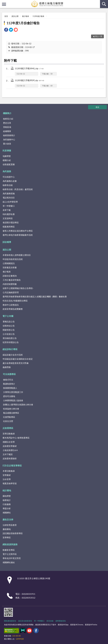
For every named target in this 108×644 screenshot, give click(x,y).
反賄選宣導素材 (10, 446)
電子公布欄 (8, 316)
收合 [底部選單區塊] (97, 107)
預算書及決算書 (10, 267)
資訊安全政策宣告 (25, 621)
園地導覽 (7, 496)
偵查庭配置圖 (9, 164)
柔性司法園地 (9, 396)
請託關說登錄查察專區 (13, 533)
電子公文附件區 (10, 554)
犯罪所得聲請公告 (11, 342)
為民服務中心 (9, 139)
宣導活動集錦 (9, 434)
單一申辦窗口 (9, 206)
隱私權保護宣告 (10, 621)
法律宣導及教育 (10, 525)
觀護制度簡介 (9, 384)
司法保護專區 (9, 374)
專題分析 (7, 508)
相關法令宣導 (9, 442)
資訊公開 (15, 16)
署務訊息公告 (9, 322)
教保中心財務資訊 (11, 305)
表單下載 (7, 210)
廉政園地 (7, 529)
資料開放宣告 (61, 621)
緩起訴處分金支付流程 (13, 355)
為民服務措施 (9, 193)
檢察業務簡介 (9, 135)
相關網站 (7, 513)
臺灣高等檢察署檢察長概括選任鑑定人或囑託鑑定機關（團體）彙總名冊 (35, 296)
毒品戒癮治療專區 (11, 413)
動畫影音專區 (9, 550)
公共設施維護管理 (11, 292)
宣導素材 (7, 475)
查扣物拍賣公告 (10, 338)
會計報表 (25, 16)
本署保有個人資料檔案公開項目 (17, 255)
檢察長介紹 (8, 119)
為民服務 (7, 171)
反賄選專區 (8, 428)
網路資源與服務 (10, 544)
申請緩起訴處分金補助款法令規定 (18, 359)
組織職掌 (7, 131)
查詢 (104, 4)
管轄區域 (7, 127)
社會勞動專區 (9, 417)
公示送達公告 (9, 334)
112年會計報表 (38, 16)
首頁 (6, 16)
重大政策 (7, 144)
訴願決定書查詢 (10, 276)
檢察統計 (7, 500)
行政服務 (7, 504)
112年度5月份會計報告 (23, 23)
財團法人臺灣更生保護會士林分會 (18, 405)
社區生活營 (8, 421)
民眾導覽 (7, 151)
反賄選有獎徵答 (10, 458)
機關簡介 (7, 113)
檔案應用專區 (9, 227)
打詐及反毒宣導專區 (12, 465)
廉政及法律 (8, 519)
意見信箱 (50, 621)
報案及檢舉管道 (10, 483)
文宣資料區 (8, 218)
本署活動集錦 (9, 471)
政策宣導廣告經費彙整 (13, 309)
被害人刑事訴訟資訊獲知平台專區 (18, 231)
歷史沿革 (7, 123)
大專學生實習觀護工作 (13, 392)
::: (2, 2)
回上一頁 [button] (99, 36)
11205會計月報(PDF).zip (29, 81)
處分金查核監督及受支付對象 (16, 363)
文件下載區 (8, 454)
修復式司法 (8, 380)
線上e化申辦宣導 (10, 202)
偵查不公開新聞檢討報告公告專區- (18, 288)
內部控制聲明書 (10, 284)
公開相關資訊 (9, 263)
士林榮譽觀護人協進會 (13, 400)
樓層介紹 (7, 160)
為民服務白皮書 (10, 181)
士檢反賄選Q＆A (10, 450)
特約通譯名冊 (9, 214)
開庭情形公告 (9, 330)
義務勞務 (7, 367)
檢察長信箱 (8, 185)
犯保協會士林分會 (11, 409)
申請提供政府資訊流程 (13, 259)
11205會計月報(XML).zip (29, 69)
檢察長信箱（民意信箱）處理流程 (18, 189)
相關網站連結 (9, 562)
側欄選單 (4, 4)
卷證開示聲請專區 (11, 222)
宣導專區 (7, 537)
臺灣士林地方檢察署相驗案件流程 (18, 235)
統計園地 (7, 490)
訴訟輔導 (7, 242)
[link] (6, 30)
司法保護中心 (9, 177)
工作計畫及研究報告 (12, 280)
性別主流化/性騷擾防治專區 (15, 301)
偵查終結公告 (9, 326)
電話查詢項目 (9, 198)
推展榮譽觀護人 (10, 388)
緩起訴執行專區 (10, 349)
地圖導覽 (7, 156)
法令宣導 (7, 479)
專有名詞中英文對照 (12, 558)
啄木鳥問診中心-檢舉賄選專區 (16, 438)
